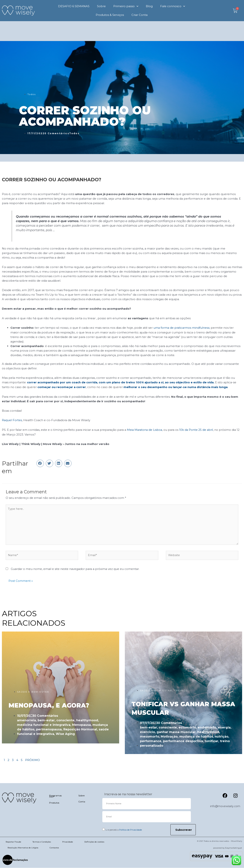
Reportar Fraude (13, 842)
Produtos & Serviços (110, 15)
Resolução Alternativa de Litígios (23, 848)
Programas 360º (55, 796)
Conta (82, 802)
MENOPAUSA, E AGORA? (49, 705)
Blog (149, 6)
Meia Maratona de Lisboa (145, 429)
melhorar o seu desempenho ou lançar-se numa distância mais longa (177, 387)
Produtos (54, 803)
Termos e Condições (42, 842)
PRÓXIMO (33, 760)
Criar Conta (139, 15)
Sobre (101, 6)
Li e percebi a (124, 830)
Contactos (54, 848)
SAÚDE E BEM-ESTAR (33, 692)
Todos (32, 94)
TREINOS (181, 691)
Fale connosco (173, 6)
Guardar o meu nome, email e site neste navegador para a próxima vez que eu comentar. (75, 569)
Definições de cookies (94, 842)
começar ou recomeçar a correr (62, 387)
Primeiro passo (126, 6)
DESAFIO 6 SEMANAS (74, 6)
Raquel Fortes (12, 420)
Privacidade (68, 842)
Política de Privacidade (131, 830)
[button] (40, 463)
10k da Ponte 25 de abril (197, 429)
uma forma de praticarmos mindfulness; (182, 328)
